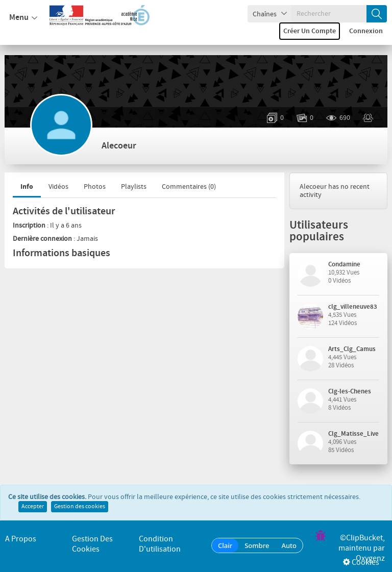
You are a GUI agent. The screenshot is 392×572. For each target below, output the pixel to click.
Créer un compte (310, 31)
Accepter (33, 507)
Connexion (366, 31)
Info (27, 186)
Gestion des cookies (80, 507)
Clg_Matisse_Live (353, 434)
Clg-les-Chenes (350, 391)
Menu (23, 18)
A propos (21, 539)
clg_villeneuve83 (353, 307)
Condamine (344, 264)
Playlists (134, 187)
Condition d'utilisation (160, 544)
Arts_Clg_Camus (352, 349)
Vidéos (58, 187)
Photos (95, 187)
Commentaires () (189, 187)
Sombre (257, 545)
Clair (225, 545)
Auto (289, 545)
